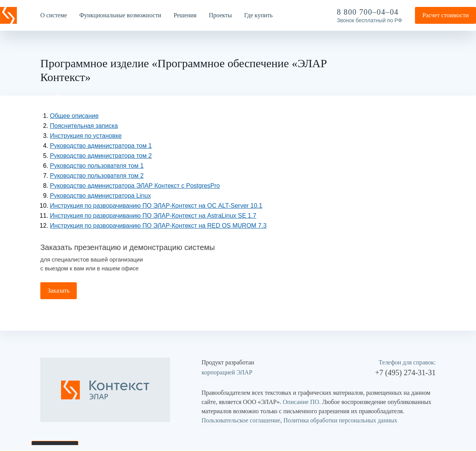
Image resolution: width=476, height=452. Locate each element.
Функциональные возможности (121, 15)
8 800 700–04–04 (368, 12)
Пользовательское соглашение (241, 420)
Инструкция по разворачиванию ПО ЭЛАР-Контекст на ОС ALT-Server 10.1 (156, 206)
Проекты (220, 15)
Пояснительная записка (84, 126)
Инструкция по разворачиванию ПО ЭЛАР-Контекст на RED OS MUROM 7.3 (158, 226)
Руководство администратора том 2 (101, 156)
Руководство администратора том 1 (101, 146)
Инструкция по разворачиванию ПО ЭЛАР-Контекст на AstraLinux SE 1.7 (153, 216)
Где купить (258, 15)
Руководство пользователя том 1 (97, 166)
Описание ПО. (302, 402)
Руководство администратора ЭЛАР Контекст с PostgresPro (135, 186)
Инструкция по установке (86, 136)
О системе (54, 15)
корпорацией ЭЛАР (227, 372)
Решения (185, 15)
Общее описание (74, 116)
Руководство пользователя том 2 (97, 176)
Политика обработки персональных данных (340, 420)
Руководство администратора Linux (100, 196)
